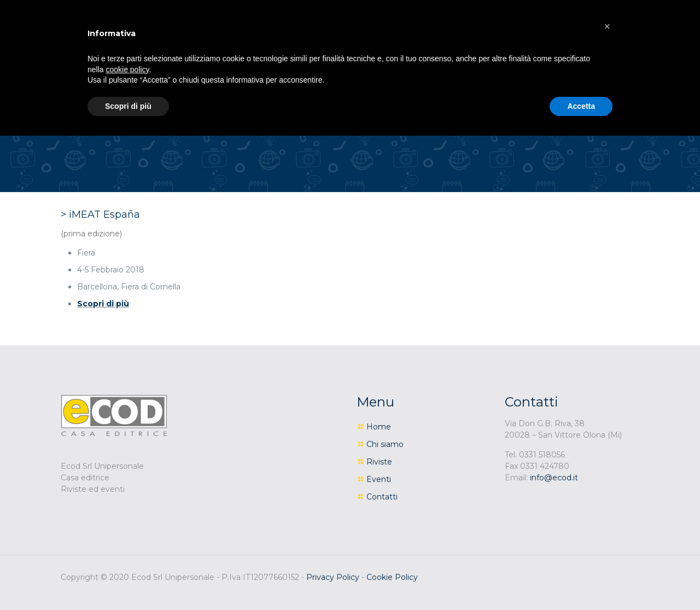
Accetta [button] (581, 106)
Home (379, 427)
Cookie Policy (392, 577)
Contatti (382, 497)
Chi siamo (385, 444)
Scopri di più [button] (128, 106)
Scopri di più (103, 304)
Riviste (379, 462)
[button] (607, 26)
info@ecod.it (554, 478)
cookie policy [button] (127, 69)
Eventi (379, 479)
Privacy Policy (333, 577)
